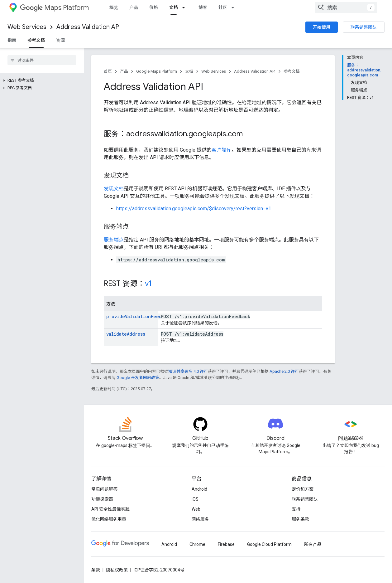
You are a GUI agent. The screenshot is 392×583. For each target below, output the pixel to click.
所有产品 (313, 544)
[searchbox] (42, 60)
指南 (12, 40)
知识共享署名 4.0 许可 (188, 371)
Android (199, 489)
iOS (195, 499)
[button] (41, 80)
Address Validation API (88, 27)
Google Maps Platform (157, 71)
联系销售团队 (364, 27)
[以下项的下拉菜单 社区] (235, 7)
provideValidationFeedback (139, 316)
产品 (134, 7)
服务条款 (300, 519)
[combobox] (346, 7)
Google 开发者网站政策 (138, 378)
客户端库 (222, 150)
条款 (96, 570)
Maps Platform (54, 8)
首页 (108, 71)
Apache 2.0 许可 (284, 371)
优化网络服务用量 (109, 519)
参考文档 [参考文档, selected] (36, 40)
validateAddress (126, 334)
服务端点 (114, 240)
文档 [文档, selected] (174, 7)
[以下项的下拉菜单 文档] (185, 7)
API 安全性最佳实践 (110, 509)
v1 (148, 284)
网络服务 (200, 519)
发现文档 (114, 189)
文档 (189, 71)
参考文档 (292, 71)
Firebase (226, 544)
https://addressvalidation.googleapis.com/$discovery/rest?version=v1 (194, 209)
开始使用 (322, 27)
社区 (223, 7)
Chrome (197, 544)
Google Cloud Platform (269, 544)
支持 (296, 509)
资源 (60, 40)
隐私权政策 (117, 570)
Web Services (27, 27)
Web (196, 509)
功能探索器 (102, 499)
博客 (203, 7)
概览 (114, 7)
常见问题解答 (104, 489)
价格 (154, 7)
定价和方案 (303, 489)
